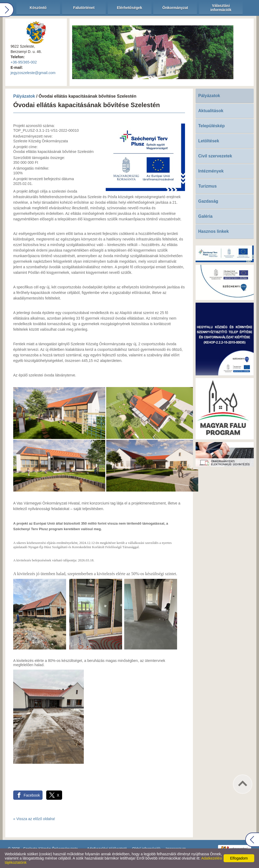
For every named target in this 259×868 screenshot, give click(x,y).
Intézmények (211, 171)
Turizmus (207, 186)
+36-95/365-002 (24, 62)
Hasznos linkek (214, 231)
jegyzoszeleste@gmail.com (33, 73)
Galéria (205, 216)
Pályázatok (24, 96)
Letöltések (209, 141)
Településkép (211, 126)
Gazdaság (208, 201)
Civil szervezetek (215, 156)
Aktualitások (211, 111)
